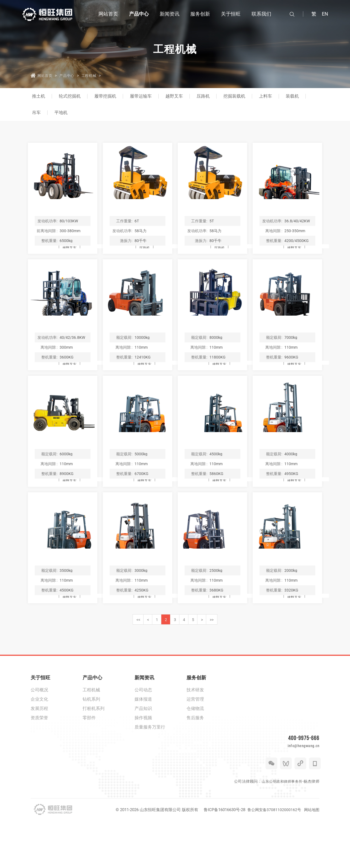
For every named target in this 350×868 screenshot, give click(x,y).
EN (325, 14)
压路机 (203, 96)
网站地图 (311, 857)
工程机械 (98, 75)
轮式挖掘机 (70, 96)
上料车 (266, 96)
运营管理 (195, 741)
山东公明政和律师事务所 (281, 828)
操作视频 (143, 759)
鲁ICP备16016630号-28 (222, 857)
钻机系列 (91, 741)
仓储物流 (195, 750)
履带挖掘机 (105, 96)
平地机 (61, 113)
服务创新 (196, 719)
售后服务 (195, 759)
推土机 (39, 96)
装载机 (292, 96)
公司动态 (143, 731)
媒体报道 (143, 741)
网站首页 (46, 75)
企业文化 (39, 741)
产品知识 (143, 750)
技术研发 (195, 731)
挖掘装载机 (234, 96)
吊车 (36, 113)
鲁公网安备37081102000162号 (272, 857)
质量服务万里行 (150, 769)
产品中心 (72, 75)
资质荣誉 (39, 759)
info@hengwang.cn (295, 791)
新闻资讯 (144, 719)
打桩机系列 (94, 750)
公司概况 (39, 731)
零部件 (89, 759)
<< (111, 660)
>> (239, 660)
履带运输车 (141, 96)
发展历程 (39, 750)
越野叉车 (174, 96)
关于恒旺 (40, 719)
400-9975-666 (302, 780)
